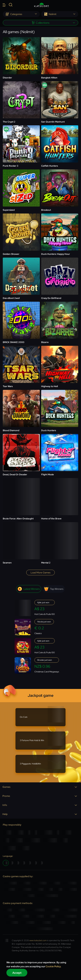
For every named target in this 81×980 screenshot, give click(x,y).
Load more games (40, 573)
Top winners (54, 589)
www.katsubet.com (38, 940)
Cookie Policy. (53, 966)
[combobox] (21, 14)
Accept (17, 973)
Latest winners (29, 589)
